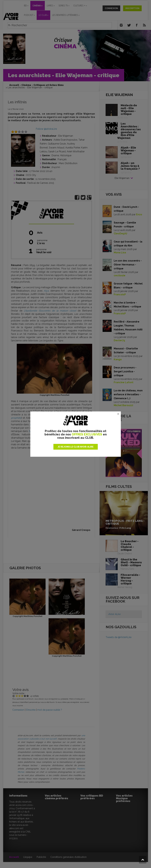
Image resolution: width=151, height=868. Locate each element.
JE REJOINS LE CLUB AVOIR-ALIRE (76, 447)
